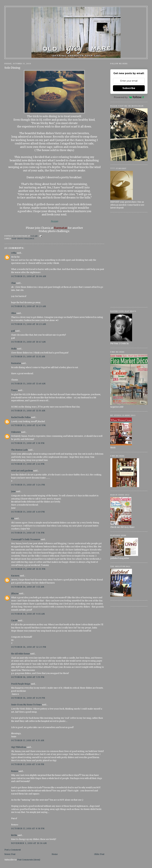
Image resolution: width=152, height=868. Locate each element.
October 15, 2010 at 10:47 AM (28, 342)
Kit (13, 519)
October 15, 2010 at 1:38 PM (28, 443)
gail (13, 331)
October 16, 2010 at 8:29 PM (28, 698)
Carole (14, 621)
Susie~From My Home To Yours (26, 705)
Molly (14, 349)
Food (14, 239)
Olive (14, 313)
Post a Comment (13, 850)
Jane (13, 491)
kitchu (14, 835)
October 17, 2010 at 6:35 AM (28, 740)
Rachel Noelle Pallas (21, 417)
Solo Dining (12, 68)
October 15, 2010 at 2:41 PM (28, 464)
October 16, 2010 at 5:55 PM (28, 677)
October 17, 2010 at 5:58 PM (28, 764)
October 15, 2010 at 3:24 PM (28, 485)
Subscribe (129, 88)
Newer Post (10, 854)
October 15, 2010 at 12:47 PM (28, 425)
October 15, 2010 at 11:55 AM (28, 411)
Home (55, 854)
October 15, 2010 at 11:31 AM (28, 357)
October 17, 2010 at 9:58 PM (28, 829)
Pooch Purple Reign (21, 684)
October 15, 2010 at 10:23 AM (29, 306)
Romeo (15, 771)
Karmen (15, 576)
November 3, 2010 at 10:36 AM (29, 843)
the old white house (20, 654)
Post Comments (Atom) (29, 860)
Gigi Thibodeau (19, 747)
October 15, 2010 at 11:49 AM (28, 384)
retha (14, 253)
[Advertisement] (129, 260)
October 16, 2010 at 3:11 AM (28, 587)
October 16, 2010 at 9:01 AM (28, 614)
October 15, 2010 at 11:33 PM (28, 569)
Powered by (129, 97)
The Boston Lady (19, 450)
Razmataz (16, 363)
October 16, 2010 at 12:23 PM (29, 647)
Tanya (15, 390)
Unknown (16, 432)
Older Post (99, 854)
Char (13, 283)
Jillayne (15, 594)
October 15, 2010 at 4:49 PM (28, 512)
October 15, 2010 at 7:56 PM (28, 533)
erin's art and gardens (22, 471)
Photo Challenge (26, 239)
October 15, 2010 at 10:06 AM (29, 276)
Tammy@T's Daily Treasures (26, 539)
